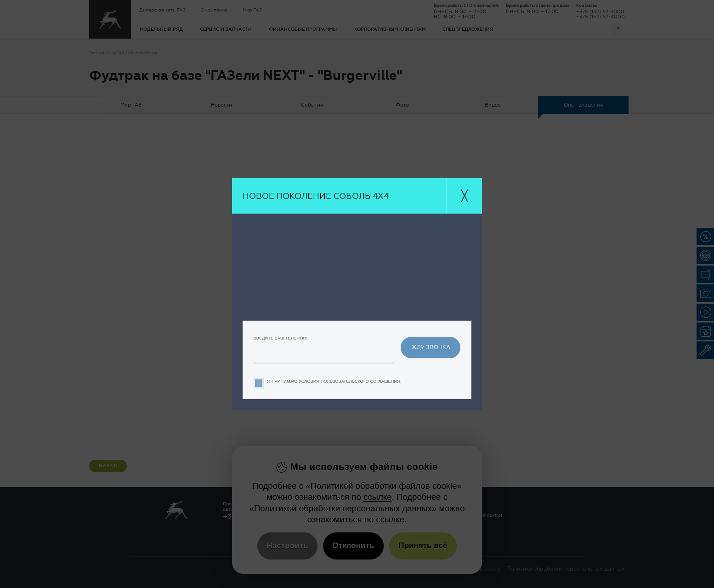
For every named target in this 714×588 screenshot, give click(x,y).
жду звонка (431, 347)
